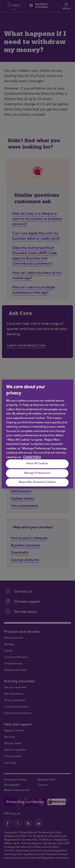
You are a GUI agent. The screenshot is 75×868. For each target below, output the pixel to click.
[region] (37, 434)
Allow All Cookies (37, 464)
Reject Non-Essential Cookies (37, 482)
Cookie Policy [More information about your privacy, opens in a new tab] (32, 457)
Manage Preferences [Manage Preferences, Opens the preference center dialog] (37, 473)
